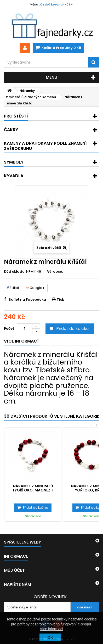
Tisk (60, 299)
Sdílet (13, 288)
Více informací (51, 629)
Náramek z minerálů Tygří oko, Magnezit (33, 488)
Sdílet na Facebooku (27, 299)
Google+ (35, 288)
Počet (9, 329)
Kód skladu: (15, 272)
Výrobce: (55, 272)
